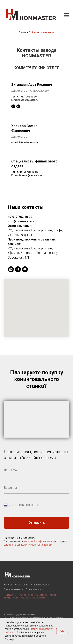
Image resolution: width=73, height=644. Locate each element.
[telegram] (18, 269)
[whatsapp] (11, 269)
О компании (22, 585)
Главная (23, 32)
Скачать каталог (34, 589)
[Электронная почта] (25, 269)
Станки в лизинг (40, 585)
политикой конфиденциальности (42, 541)
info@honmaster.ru (30, 143)
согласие (9, 545)
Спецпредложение (13, 589)
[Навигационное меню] (66, 15)
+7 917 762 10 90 (20, 217)
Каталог (8, 585)
